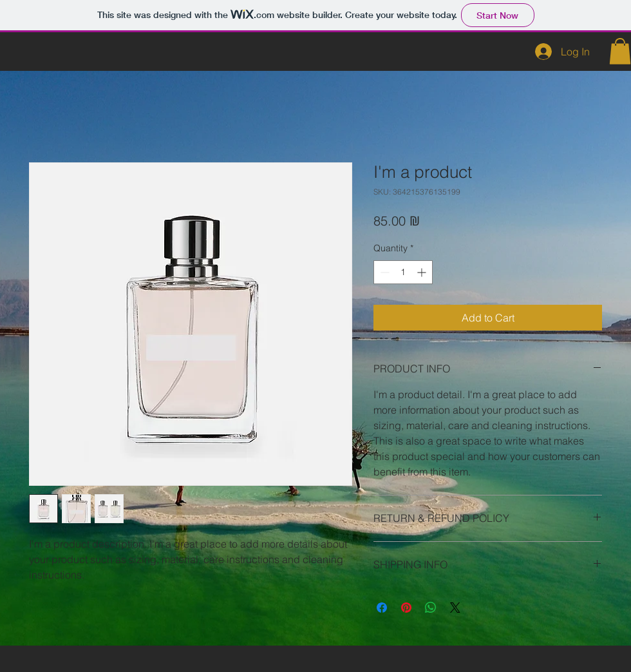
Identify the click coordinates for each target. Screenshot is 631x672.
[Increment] (423, 272)
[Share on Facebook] (382, 608)
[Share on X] (455, 608)
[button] (620, 51)
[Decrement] (383, 272)
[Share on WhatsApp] (431, 608)
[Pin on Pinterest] (406, 608)
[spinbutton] (403, 272)
